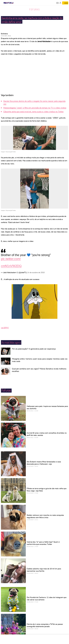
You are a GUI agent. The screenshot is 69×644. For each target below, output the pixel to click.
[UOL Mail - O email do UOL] (57, 3)
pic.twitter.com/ (11, 259)
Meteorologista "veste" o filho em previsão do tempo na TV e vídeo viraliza (35, 108)
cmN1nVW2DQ (11, 266)
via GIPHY (5, 328)
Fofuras (34, 9)
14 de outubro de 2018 (36, 272)
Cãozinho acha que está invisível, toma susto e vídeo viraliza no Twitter (34, 112)
